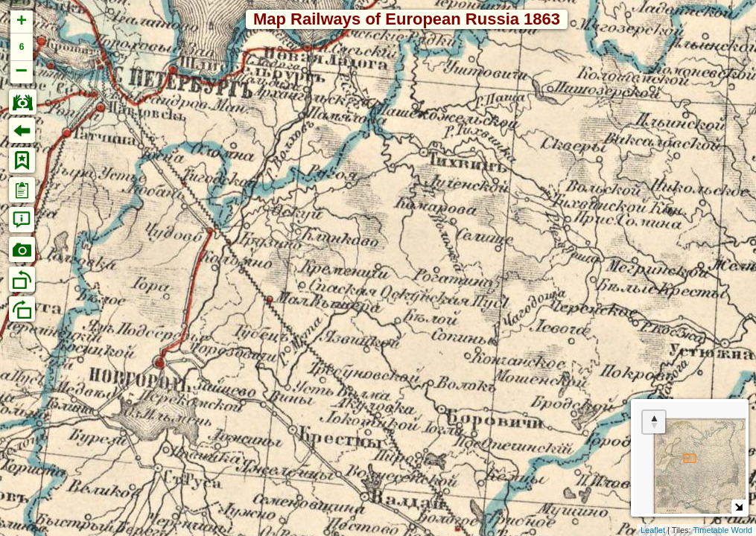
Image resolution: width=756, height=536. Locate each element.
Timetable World (723, 530)
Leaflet (653, 530)
